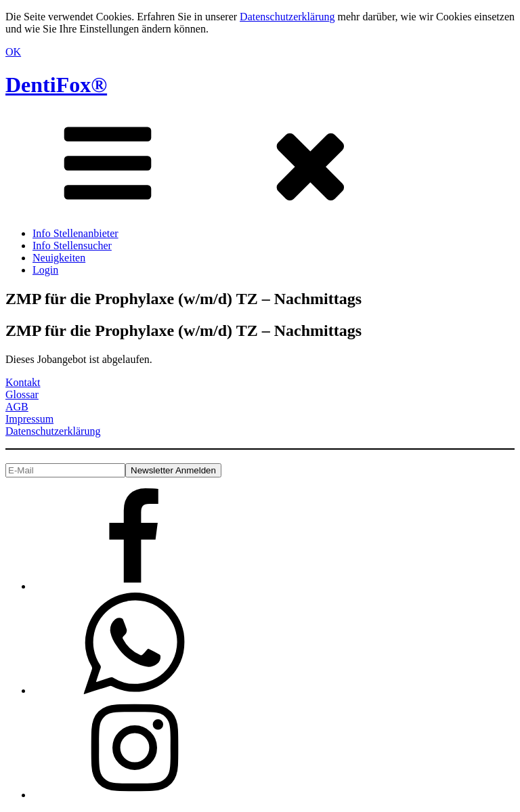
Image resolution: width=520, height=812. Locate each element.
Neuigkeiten (59, 258)
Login (45, 270)
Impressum (29, 419)
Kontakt (23, 382)
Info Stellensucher (72, 245)
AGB (17, 407)
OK (13, 52)
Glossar (22, 394)
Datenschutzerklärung (287, 17)
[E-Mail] (65, 470)
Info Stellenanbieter (75, 233)
